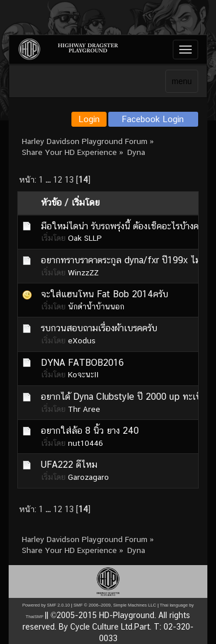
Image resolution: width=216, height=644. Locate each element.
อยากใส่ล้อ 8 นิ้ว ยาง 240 (90, 431)
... (49, 179)
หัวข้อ (51, 202)
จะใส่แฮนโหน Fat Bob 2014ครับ (105, 294)
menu (182, 81)
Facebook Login (153, 119)
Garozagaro (88, 477)
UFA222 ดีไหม (69, 465)
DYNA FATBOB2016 (82, 363)
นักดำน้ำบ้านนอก (96, 306)
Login (89, 119)
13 (69, 179)
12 (58, 179)
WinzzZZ (83, 272)
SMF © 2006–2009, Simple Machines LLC (115, 605)
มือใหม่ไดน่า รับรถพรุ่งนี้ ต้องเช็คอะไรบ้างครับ (125, 226)
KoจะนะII (83, 374)
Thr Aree (84, 409)
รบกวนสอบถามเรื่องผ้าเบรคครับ (99, 328)
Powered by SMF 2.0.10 (46, 605)
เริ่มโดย (86, 202)
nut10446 (86, 443)
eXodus (82, 340)
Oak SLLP (85, 238)
